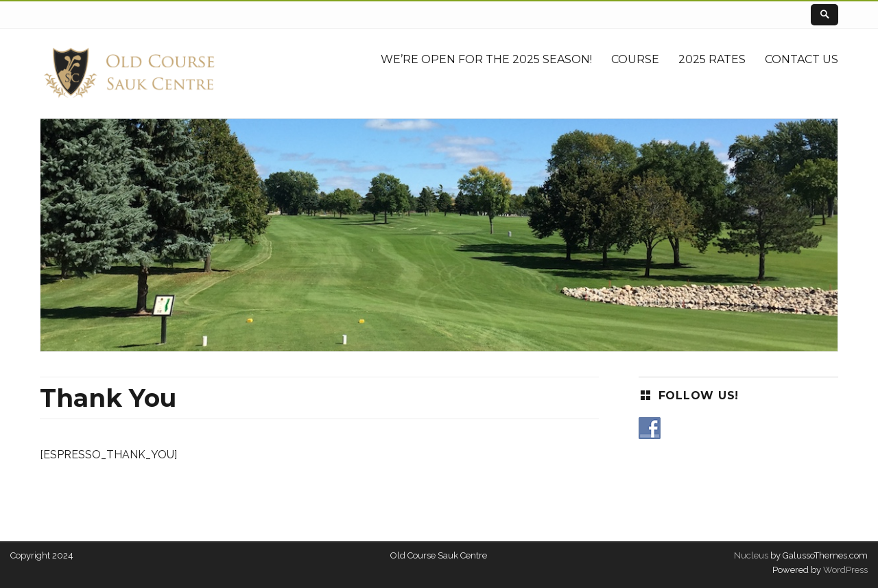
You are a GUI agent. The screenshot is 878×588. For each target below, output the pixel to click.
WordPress (844, 570)
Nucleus (751, 555)
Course (635, 59)
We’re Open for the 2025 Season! (486, 59)
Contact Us (802, 59)
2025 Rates (712, 59)
